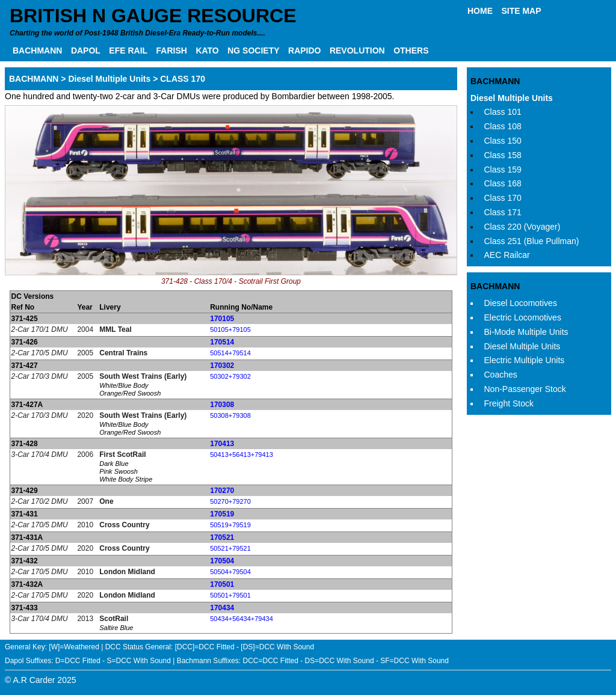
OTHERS (411, 51)
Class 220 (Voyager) (522, 227)
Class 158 (503, 155)
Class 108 (503, 126)
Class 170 (503, 198)
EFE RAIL (128, 51)
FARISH (172, 51)
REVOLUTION (357, 51)
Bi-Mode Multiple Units (526, 332)
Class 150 (503, 141)
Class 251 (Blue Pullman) (532, 241)
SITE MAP (521, 11)
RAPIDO (304, 51)
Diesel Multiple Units (512, 98)
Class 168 (503, 183)
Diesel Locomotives (521, 303)
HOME (480, 11)
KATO (207, 51)
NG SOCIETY (253, 51)
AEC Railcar (507, 255)
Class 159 (503, 170)
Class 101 (503, 112)
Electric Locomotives (523, 317)
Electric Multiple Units (525, 360)
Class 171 (503, 212)
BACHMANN (37, 51)
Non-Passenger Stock (525, 389)
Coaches (501, 375)
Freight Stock (509, 403)
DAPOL (86, 51)
